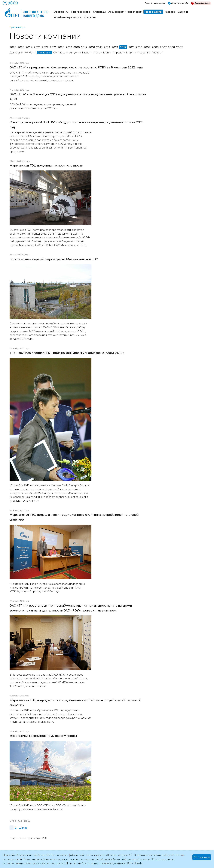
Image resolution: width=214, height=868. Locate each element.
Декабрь (15, 52)
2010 (139, 47)
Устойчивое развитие (67, 17)
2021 (53, 47)
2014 (107, 47)
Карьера (170, 12)
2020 (61, 47)
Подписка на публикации (26, 838)
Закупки (183, 12)
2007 (163, 47)
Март (130, 52)
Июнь (97, 52)
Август (74, 52)
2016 (92, 47)
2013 (115, 47)
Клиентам (99, 12)
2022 (45, 47)
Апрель (118, 52)
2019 (69, 47)
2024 (29, 47)
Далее (23, 828)
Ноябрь (29, 52)
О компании (61, 12)
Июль (86, 52)
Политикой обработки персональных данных (94, 863)
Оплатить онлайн (180, 3)
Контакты (90, 17)
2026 (13, 47)
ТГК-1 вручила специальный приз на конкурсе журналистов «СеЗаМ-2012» (67, 353)
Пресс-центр (153, 12)
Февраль (143, 52)
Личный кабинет (202, 3)
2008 (155, 47)
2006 (171, 47)
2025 (21, 47)
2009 (147, 47)
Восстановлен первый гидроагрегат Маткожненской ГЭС (54, 259)
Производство (81, 12)
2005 (180, 47)
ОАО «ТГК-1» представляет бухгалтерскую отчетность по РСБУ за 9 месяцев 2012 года (76, 67)
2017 (84, 47)
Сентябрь (60, 52)
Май (106, 52)
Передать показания (155, 3)
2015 (99, 47)
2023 (37, 47)
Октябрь (43, 52)
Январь (157, 52)
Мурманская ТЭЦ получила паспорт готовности (46, 165)
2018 (77, 47)
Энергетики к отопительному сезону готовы (43, 736)
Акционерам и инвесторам (125, 12)
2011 (131, 47)
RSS (44, 838)
